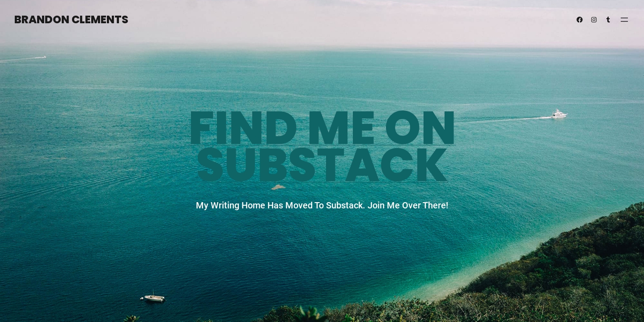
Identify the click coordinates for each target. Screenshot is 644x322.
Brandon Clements (71, 19)
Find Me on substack (322, 146)
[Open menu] (624, 20)
